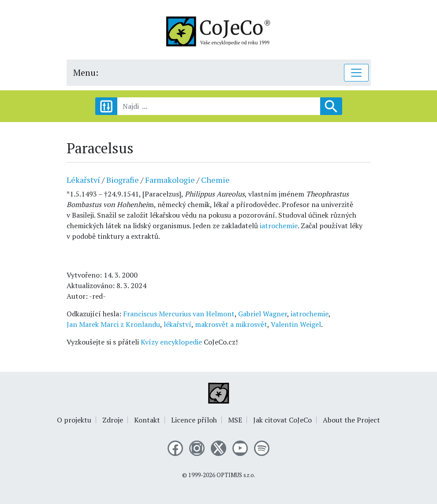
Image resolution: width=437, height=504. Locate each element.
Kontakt (147, 420)
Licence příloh (194, 420)
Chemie (215, 180)
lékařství (177, 324)
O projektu (74, 420)
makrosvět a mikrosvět (231, 324)
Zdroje (113, 420)
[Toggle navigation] (356, 73)
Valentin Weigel (296, 324)
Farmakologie (170, 180)
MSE (235, 420)
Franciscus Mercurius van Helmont (179, 314)
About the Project (351, 420)
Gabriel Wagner (263, 314)
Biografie (123, 180)
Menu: (86, 72)
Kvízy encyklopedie (171, 342)
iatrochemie (279, 226)
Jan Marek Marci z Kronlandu (113, 324)
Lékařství (83, 180)
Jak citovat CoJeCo (282, 420)
